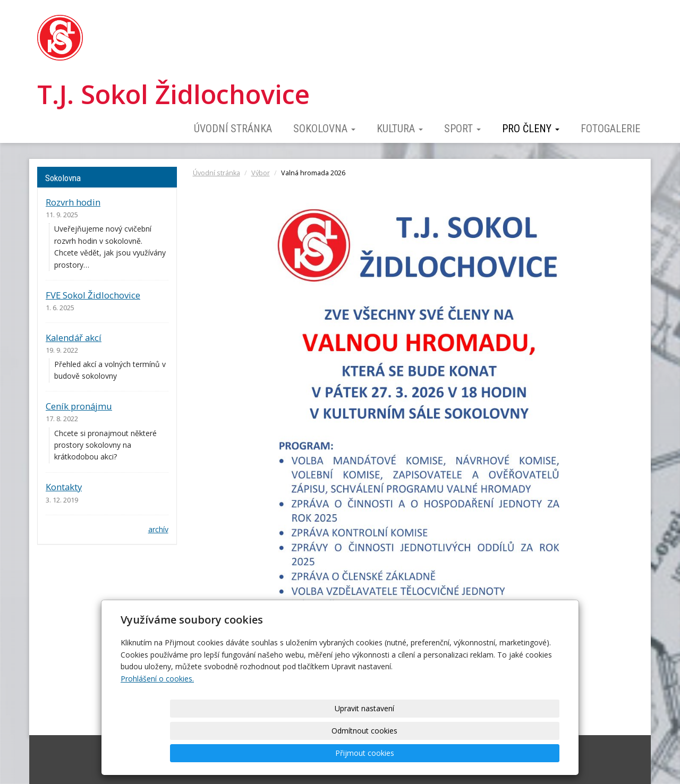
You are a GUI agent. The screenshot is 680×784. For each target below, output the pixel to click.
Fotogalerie (610, 129)
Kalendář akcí (74, 338)
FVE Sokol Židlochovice (93, 295)
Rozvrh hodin (73, 202)
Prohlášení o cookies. (157, 723)
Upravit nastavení (344, 753)
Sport (462, 129)
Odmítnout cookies (431, 753)
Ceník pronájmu (79, 406)
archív (158, 529)
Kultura (400, 129)
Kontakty (64, 487)
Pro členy (531, 129)
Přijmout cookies (519, 753)
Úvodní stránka (233, 129)
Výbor (261, 173)
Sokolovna (324, 129)
